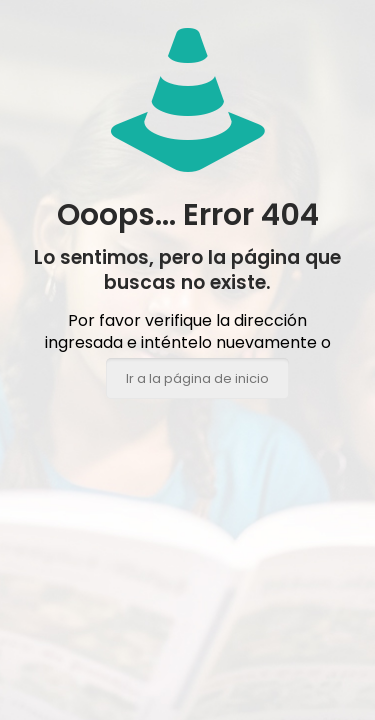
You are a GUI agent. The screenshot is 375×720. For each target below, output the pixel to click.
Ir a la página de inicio (197, 378)
